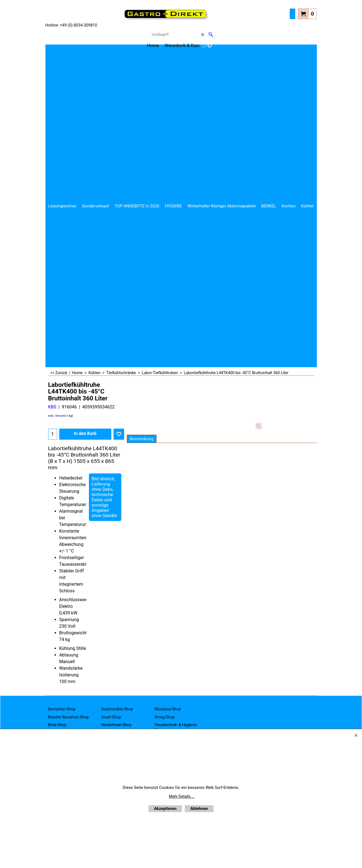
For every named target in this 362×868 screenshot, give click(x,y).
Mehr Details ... (182, 796)
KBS (52, 407)
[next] (210, 45)
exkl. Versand (57, 416)
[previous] (204, 45)
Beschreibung (142, 439)
